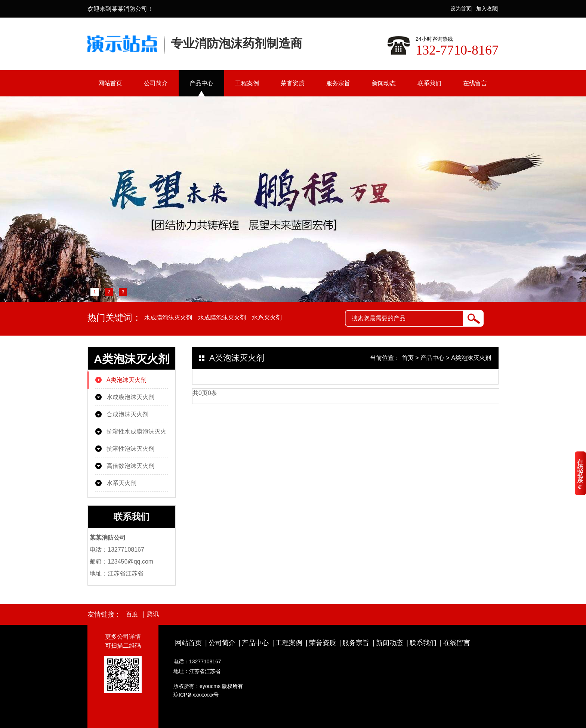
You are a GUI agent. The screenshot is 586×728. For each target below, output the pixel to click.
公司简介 (156, 83)
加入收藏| (487, 9)
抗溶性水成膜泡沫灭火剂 (136, 434)
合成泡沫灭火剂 (127, 414)
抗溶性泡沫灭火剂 (130, 449)
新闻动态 (384, 83)
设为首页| (462, 9)
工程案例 (247, 83)
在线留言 (475, 83)
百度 (132, 614)
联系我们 (429, 83)
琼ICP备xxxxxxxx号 (196, 695)
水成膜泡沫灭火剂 (168, 317)
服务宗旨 (338, 83)
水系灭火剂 (267, 317)
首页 (408, 358)
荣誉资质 (293, 83)
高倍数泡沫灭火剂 (130, 466)
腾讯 (153, 614)
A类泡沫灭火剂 (127, 380)
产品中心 (201, 83)
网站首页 (110, 83)
